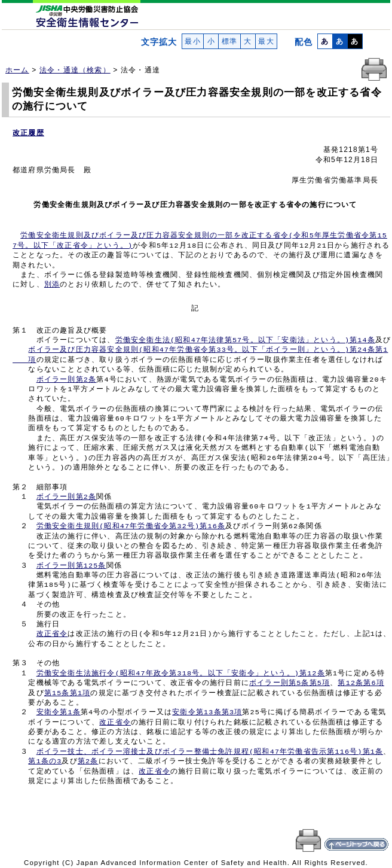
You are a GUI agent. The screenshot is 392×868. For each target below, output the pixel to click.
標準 (229, 41)
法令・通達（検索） (75, 70)
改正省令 (52, 634)
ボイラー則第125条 (71, 566)
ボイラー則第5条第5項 (290, 683)
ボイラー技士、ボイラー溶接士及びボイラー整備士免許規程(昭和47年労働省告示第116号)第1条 (210, 752)
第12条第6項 (361, 683)
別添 (52, 285)
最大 (266, 41)
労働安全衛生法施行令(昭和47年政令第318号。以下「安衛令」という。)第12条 (181, 674)
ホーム (17, 70)
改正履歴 (28, 133)
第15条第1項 (67, 693)
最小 (193, 41)
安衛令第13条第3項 (207, 712)
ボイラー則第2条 (67, 380)
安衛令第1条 (59, 712)
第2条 (88, 762)
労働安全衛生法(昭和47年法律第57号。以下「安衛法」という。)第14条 (245, 340)
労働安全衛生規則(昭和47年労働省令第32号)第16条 (131, 526)
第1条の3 (45, 762)
